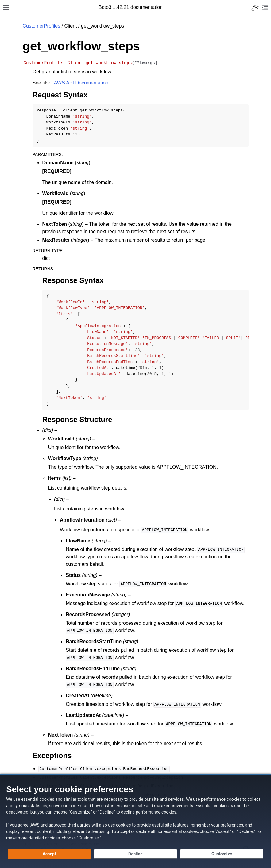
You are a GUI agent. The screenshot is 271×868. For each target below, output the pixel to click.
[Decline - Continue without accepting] (135, 854)
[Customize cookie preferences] (222, 854)
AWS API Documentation (81, 83)
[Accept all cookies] (49, 854)
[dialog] (135, 821)
